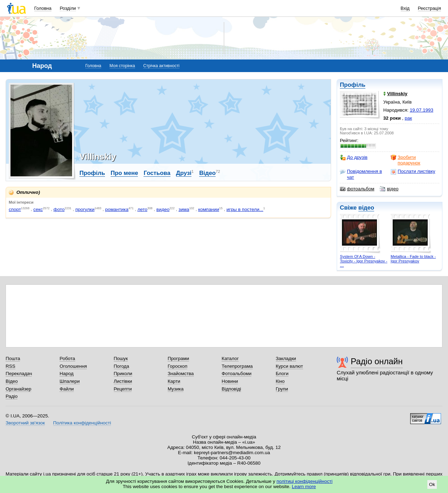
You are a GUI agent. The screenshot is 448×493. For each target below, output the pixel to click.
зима (184, 209)
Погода (121, 366)
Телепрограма (237, 366)
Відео (207, 173)
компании (209, 209)
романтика (117, 209)
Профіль (353, 85)
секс (38, 209)
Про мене (124, 173)
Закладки (286, 358)
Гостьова (157, 173)
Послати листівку (413, 171)
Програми (178, 358)
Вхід (405, 8)
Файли (67, 389)
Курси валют (289, 366)
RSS (10, 366)
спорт (15, 209)
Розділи (68, 8)
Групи (282, 389)
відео (389, 189)
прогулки (85, 209)
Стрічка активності (161, 66)
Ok (432, 484)
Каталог (230, 358)
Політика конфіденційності (82, 423)
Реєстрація (429, 8)
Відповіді (231, 389)
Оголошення (73, 366)
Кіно (280, 381)
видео (163, 209)
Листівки (123, 381)
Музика (176, 389)
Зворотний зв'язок (25, 423)
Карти (174, 381)
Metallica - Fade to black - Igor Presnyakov (413, 259)
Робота (67, 358)
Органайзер (18, 389)
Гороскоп (177, 366)
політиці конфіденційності (304, 481)
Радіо (12, 396)
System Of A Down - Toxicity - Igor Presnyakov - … (363, 261)
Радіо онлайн (377, 361)
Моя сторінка (122, 66)
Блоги (282, 374)
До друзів (354, 157)
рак (408, 118)
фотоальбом (357, 189)
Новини (230, 381)
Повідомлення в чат (361, 174)
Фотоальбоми (236, 374)
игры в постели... (245, 209)
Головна (43, 8)
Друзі (184, 173)
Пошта (13, 358)
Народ (66, 374)
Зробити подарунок (405, 160)
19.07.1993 (422, 110)
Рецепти (123, 389)
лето (142, 209)
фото (59, 209)
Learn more (304, 487)
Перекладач (19, 374)
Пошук (121, 358)
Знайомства (181, 374)
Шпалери (69, 381)
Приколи (123, 374)
